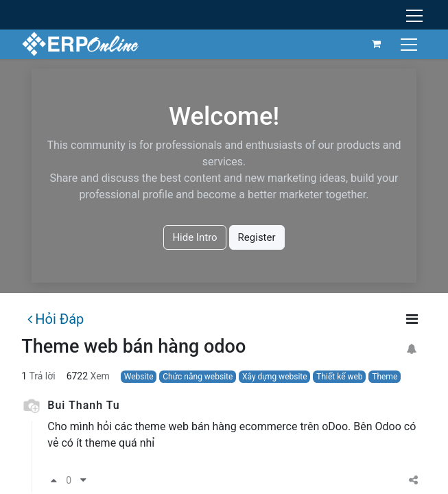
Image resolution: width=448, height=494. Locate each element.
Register (257, 237)
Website (139, 377)
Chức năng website (198, 377)
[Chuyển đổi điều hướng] (411, 44)
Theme (385, 377)
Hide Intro (194, 237)
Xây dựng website (275, 377)
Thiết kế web (339, 377)
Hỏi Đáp (56, 319)
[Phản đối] (83, 481)
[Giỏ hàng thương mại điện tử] (377, 44)
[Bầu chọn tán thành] (54, 481)
